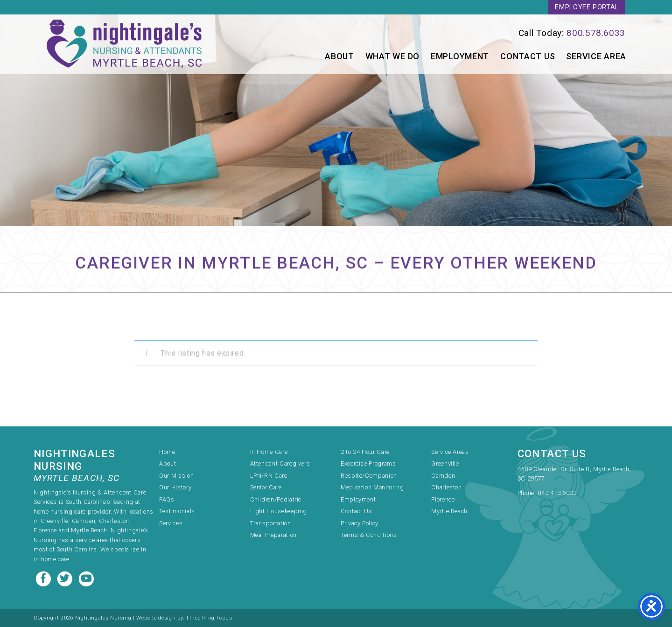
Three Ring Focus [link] (209, 618)
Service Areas (450, 452)
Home (167, 452)
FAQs (167, 499)
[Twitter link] (66, 578)
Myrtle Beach (449, 511)
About (339, 56)
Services (171, 523)
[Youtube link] (86, 578)
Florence (443, 499)
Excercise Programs (368, 463)
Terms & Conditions (369, 535)
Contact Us (528, 56)
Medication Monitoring (372, 487)
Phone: (528, 493)
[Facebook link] (44, 578)
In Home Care (269, 452)
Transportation (271, 523)
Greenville (445, 463)
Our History (175, 487)
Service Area (596, 56)
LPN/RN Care (269, 476)
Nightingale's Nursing (124, 44)
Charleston (446, 487)
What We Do (392, 56)
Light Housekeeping (279, 511)
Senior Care (266, 487)
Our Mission (176, 476)
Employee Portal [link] (587, 7)
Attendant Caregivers (280, 463)
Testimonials (177, 511)
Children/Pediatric (276, 499)
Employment (460, 56)
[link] (491, 33)
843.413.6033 (557, 493)
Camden (443, 476)
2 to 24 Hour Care (365, 452)
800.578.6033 (596, 33)
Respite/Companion (369, 476)
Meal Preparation (273, 535)
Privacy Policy (360, 523)
